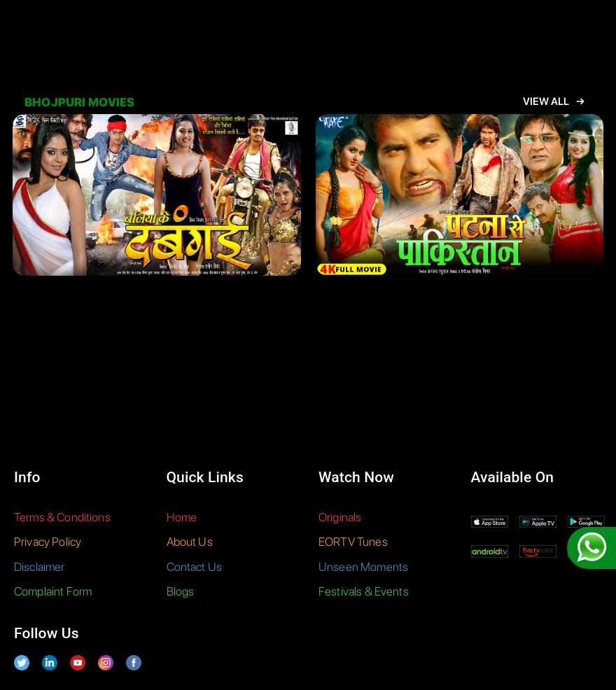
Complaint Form (53, 591)
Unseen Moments (363, 567)
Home (182, 517)
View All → (554, 102)
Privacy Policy (48, 542)
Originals (340, 517)
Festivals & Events (364, 591)
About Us (190, 542)
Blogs (181, 591)
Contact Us (195, 567)
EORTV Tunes (353, 542)
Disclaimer (40, 567)
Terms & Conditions (62, 517)
